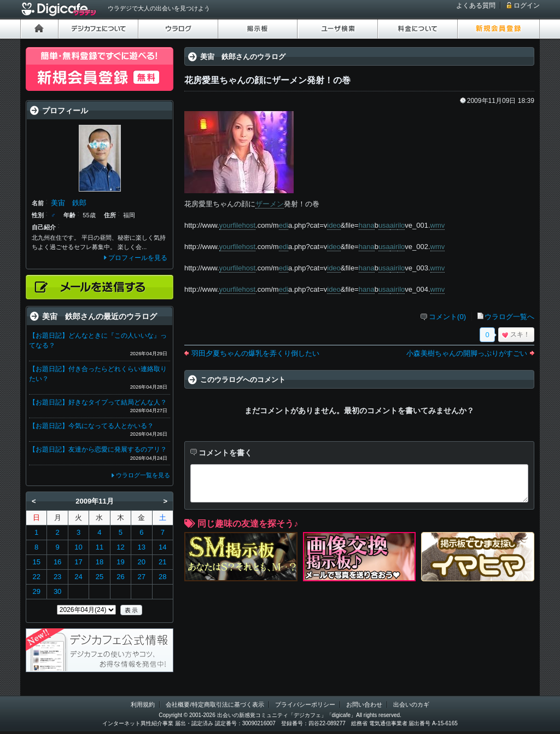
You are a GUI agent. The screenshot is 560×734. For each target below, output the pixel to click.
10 (78, 547)
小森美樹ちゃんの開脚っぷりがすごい (467, 353)
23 (57, 577)
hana (367, 225)
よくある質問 (476, 5)
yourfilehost (237, 225)
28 (162, 577)
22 (36, 577)
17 (78, 562)
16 (57, 562)
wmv (438, 225)
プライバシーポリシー (305, 704)
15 (36, 562)
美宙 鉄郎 (69, 203)
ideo (334, 225)
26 (120, 577)
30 (57, 591)
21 (162, 562)
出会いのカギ (411, 704)
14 (162, 547)
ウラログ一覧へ (509, 317)
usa (384, 225)
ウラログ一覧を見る (143, 475)
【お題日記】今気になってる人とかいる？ (91, 426)
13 (142, 547)
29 (36, 591)
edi (284, 225)
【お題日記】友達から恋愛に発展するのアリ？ (98, 449)
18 (100, 562)
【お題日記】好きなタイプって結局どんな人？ (98, 402)
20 (142, 562)
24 (78, 577)
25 (100, 577)
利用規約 (143, 704)
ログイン (527, 5)
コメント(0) (447, 317)
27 (142, 577)
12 (120, 547)
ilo (401, 225)
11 (100, 547)
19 (120, 562)
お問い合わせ (364, 704)
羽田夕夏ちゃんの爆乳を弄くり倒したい (255, 353)
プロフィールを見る (138, 258)
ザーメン (270, 204)
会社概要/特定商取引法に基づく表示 (215, 704)
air (394, 225)
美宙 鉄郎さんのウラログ (243, 57)
